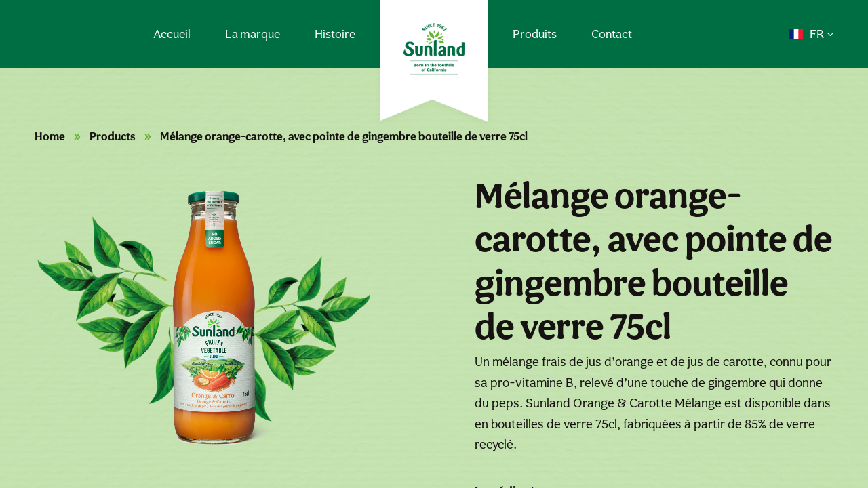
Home (50, 136)
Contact (612, 34)
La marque (253, 34)
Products (113, 136)
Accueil (172, 34)
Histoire (335, 34)
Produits (535, 34)
